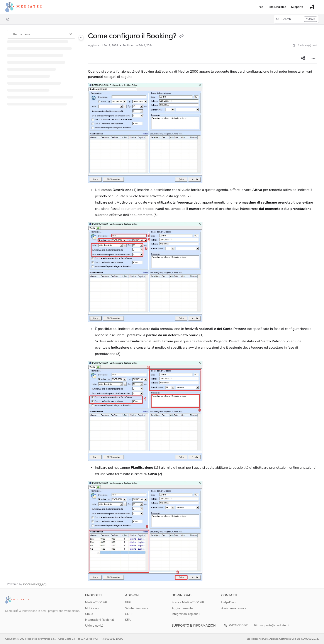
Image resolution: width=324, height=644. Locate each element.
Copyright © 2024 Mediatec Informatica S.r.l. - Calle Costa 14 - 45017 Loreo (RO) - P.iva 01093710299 (64, 639)
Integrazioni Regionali (100, 620)
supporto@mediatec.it (272, 625)
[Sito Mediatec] (277, 7)
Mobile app (93, 608)
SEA (128, 620)
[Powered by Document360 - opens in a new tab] (27, 584)
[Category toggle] (81, 38)
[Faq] (261, 7)
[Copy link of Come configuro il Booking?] (182, 37)
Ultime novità (94, 626)
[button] (296, 19)
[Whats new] (312, 7)
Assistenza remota (234, 608)
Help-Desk (229, 602)
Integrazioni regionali (186, 614)
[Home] (8, 19)
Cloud (89, 614)
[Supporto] (297, 7)
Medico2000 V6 (96, 602)
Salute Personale (137, 608)
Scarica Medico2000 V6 (188, 602)
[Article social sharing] (303, 58)
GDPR (129, 614)
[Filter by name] (41, 34)
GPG (128, 602)
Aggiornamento (182, 608)
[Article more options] (314, 58)
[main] (203, 306)
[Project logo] (24, 7)
